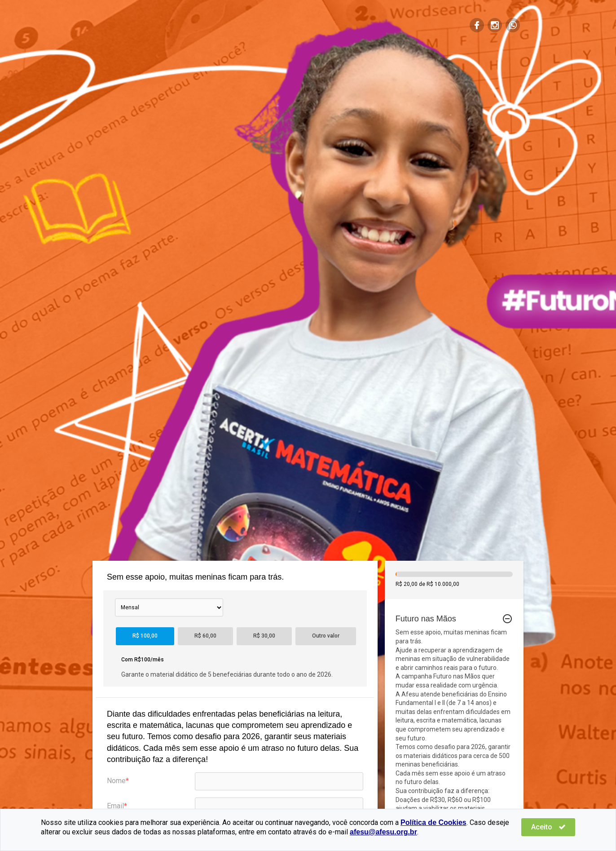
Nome (116, 781)
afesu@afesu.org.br (383, 832)
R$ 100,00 (145, 636)
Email (115, 806)
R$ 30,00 (264, 636)
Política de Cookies (433, 822)
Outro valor (326, 636)
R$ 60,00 (205, 636)
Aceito (548, 827)
